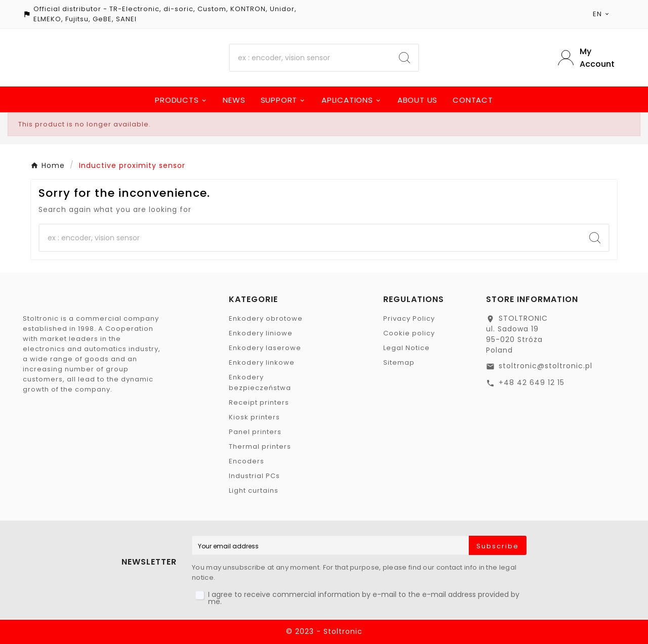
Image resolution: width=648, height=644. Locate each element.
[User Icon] (592, 58)
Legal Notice (407, 348)
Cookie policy (409, 333)
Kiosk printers (254, 417)
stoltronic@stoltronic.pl (545, 366)
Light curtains (254, 490)
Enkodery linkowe (262, 362)
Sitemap (399, 362)
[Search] (311, 58)
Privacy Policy (409, 318)
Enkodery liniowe (261, 333)
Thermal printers (260, 446)
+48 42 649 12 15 (532, 382)
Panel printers (255, 432)
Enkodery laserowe (265, 348)
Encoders (247, 461)
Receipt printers (259, 402)
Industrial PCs (254, 476)
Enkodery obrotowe (266, 318)
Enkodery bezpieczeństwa (260, 382)
